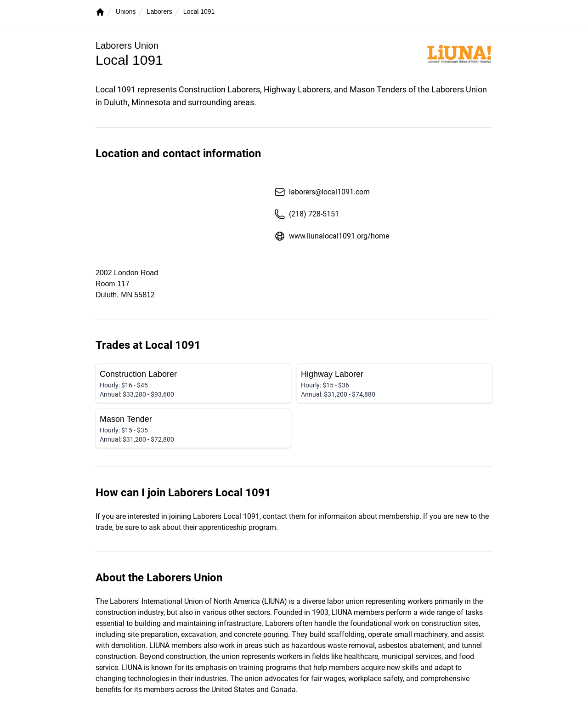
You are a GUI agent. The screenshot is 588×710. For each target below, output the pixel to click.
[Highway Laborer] (395, 383)
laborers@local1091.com (322, 192)
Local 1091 (199, 11)
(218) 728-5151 (307, 214)
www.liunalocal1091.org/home (332, 236)
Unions (126, 11)
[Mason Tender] (193, 428)
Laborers (160, 11)
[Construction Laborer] (193, 383)
